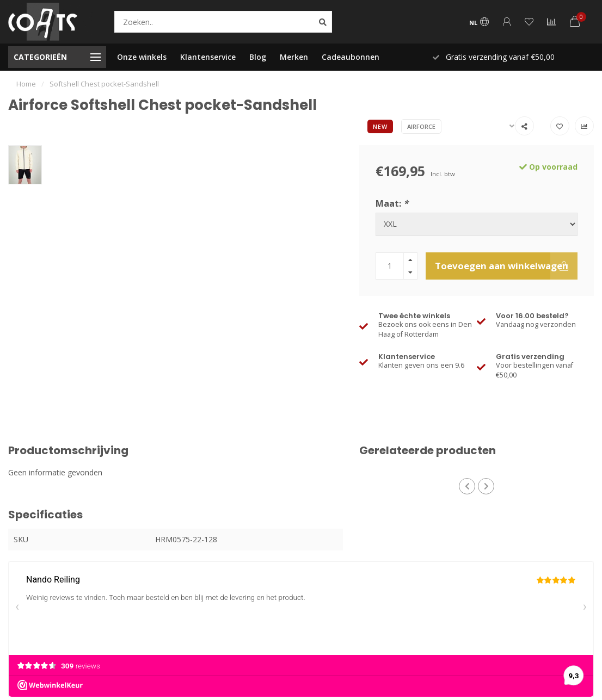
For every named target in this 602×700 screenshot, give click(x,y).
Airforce (421, 126)
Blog (258, 57)
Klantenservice (208, 57)
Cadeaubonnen (351, 57)
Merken (294, 57)
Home (26, 84)
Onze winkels (142, 57)
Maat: (392, 203)
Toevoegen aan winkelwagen (506, 266)
